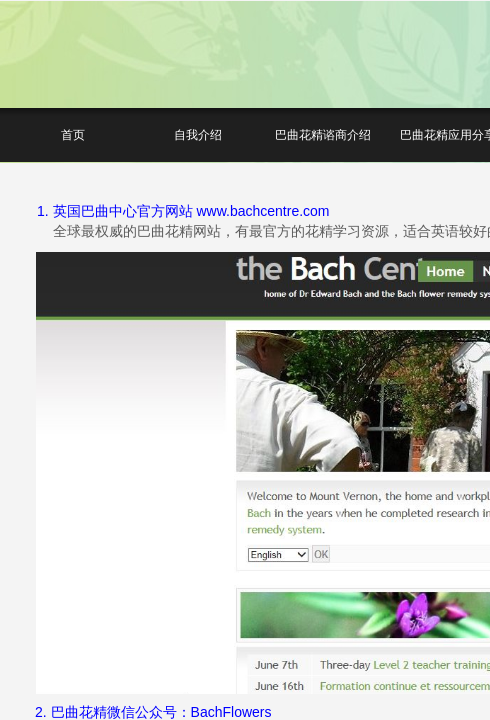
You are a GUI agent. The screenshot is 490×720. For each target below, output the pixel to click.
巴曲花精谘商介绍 (323, 135)
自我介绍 (198, 135)
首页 (73, 135)
